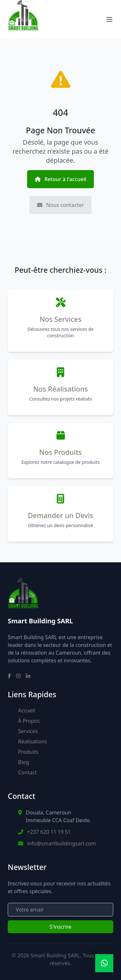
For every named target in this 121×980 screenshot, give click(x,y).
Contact (27, 772)
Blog (24, 762)
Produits (28, 752)
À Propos (29, 721)
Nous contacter (60, 205)
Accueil (27, 710)
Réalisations (33, 741)
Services (28, 731)
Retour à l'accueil (61, 179)
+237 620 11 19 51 (49, 832)
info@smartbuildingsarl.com (61, 843)
